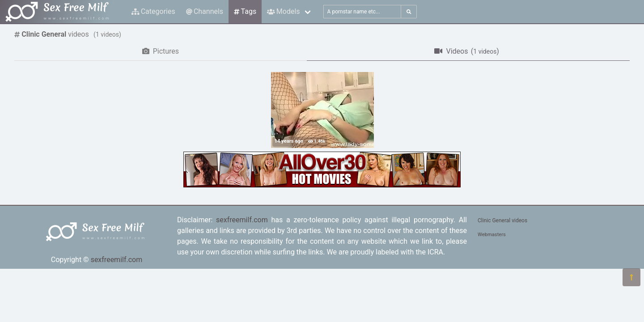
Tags (245, 11)
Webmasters (492, 235)
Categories (153, 11)
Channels (205, 11)
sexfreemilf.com (117, 260)
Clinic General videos (502, 220)
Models (283, 11)
